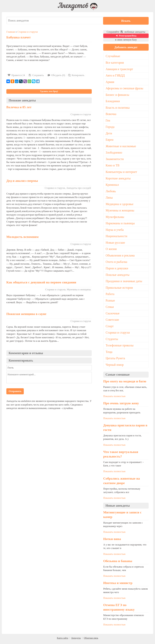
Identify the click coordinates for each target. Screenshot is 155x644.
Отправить (15, 391)
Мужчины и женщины (120, 211)
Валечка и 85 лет (19, 107)
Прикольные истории (119, 289)
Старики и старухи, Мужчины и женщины (68, 290)
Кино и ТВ (113, 166)
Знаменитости (115, 160)
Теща (109, 354)
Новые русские (115, 244)
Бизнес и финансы (118, 95)
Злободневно (114, 153)
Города (110, 127)
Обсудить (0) (56, 75)
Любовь (111, 192)
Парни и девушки (117, 270)
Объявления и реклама (120, 257)
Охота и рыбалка (117, 263)
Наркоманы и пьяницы (120, 224)
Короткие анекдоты (118, 179)
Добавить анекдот (126, 47)
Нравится (16, 75)
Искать (140, 20)
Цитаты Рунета (115, 360)
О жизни (111, 250)
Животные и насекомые (121, 147)
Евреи (110, 140)
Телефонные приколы (120, 347)
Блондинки (113, 101)
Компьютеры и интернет (122, 173)
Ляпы (109, 199)
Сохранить (36, 75)
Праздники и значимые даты (124, 283)
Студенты (112, 341)
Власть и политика (118, 108)
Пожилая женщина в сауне (26, 314)
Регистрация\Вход (126, 36)
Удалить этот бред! (49, 91)
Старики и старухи (28, 32)
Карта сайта (63, 640)
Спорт (110, 328)
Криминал (112, 186)
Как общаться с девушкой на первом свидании (41, 282)
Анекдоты (76, 640)
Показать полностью (114, 398)
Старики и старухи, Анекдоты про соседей (68, 188)
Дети (109, 134)
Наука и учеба (115, 231)
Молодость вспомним (22, 237)
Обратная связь (91, 640)
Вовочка (111, 114)
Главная (11, 32)
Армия (110, 82)
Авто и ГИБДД (115, 76)
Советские (112, 321)
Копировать (76, 75)
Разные (110, 302)
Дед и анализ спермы (22, 181)
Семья (110, 308)
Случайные (113, 56)
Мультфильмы (115, 218)
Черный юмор (115, 367)
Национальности (117, 237)
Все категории (115, 63)
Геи (108, 121)
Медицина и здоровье (120, 205)
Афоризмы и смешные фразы (125, 89)
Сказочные (113, 315)
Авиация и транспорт (120, 69)
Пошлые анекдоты (118, 276)
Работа (110, 296)
